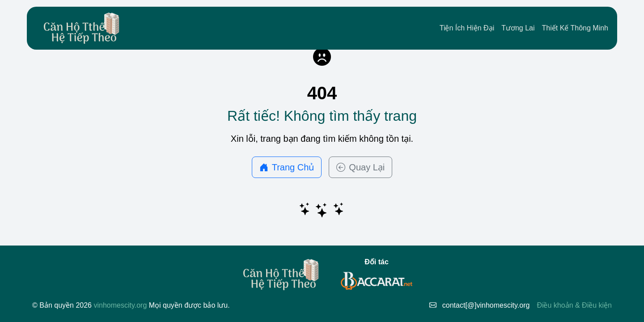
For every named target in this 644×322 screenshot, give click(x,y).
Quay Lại (360, 167)
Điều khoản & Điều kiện (574, 305)
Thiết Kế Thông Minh (575, 28)
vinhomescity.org (120, 305)
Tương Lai (518, 28)
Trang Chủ (287, 167)
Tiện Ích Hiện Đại (467, 28)
